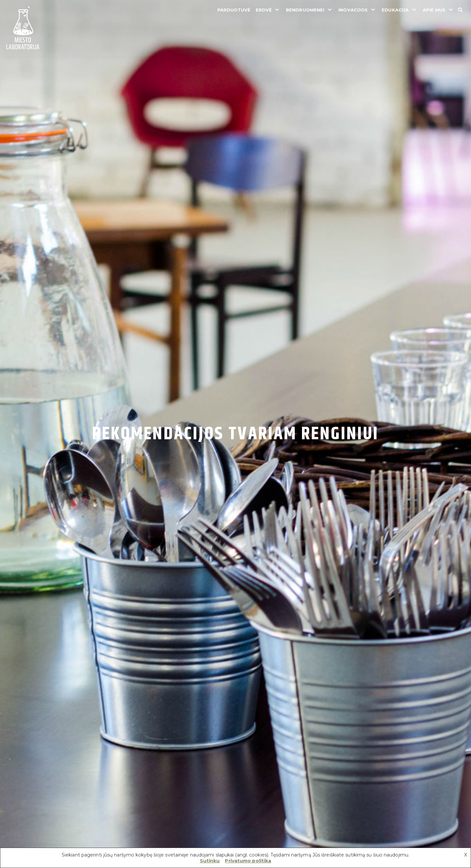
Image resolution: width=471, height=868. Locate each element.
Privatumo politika (248, 861)
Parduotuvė (234, 10)
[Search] (460, 10)
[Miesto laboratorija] (23, 28)
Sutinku (210, 861)
